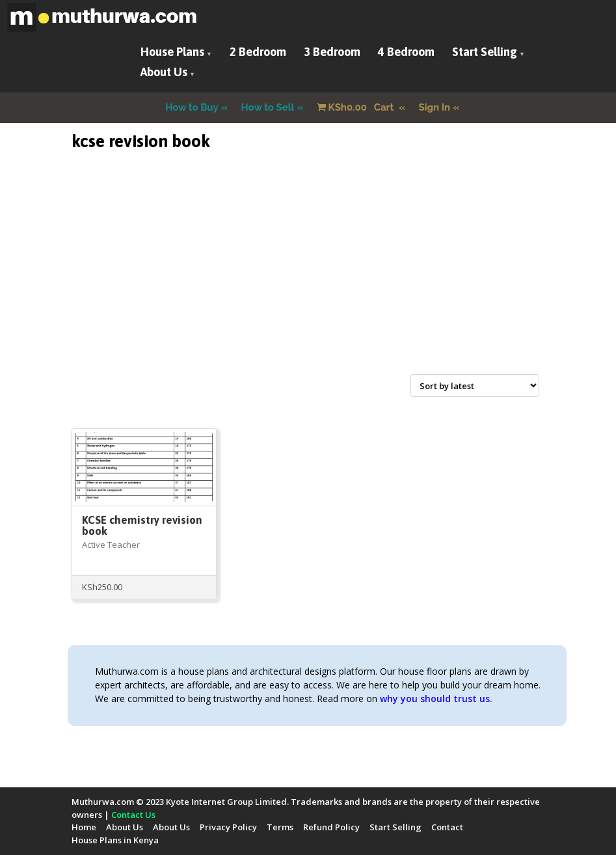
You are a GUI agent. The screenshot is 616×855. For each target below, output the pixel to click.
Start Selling (485, 52)
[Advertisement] (308, 278)
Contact (447, 827)
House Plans (172, 52)
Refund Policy (331, 827)
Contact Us (133, 815)
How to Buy (192, 107)
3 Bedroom (332, 52)
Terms (280, 827)
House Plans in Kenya (115, 840)
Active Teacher (111, 545)
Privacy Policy (228, 827)
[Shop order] (475, 386)
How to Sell (268, 107)
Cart (356, 107)
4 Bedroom (406, 52)
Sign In (435, 107)
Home (84, 827)
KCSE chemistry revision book (142, 525)
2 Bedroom (258, 52)
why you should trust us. (436, 699)
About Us (164, 72)
